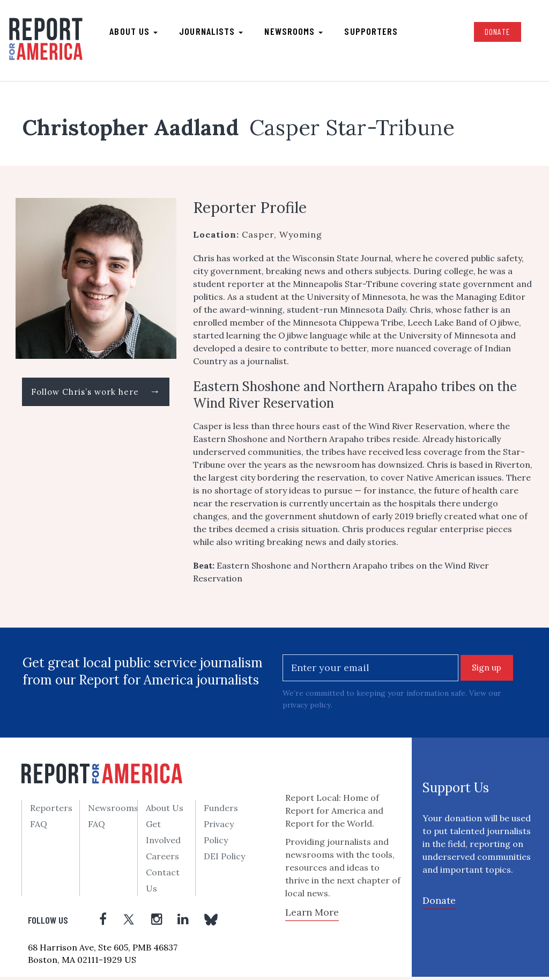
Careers (162, 860)
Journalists (212, 33)
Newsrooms (295, 33)
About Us (165, 812)
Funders (221, 812)
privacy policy (307, 708)
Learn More (312, 915)
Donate (496, 33)
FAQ (39, 828)
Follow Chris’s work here (96, 396)
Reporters (51, 812)
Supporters (372, 33)
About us (135, 33)
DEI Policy (224, 860)
